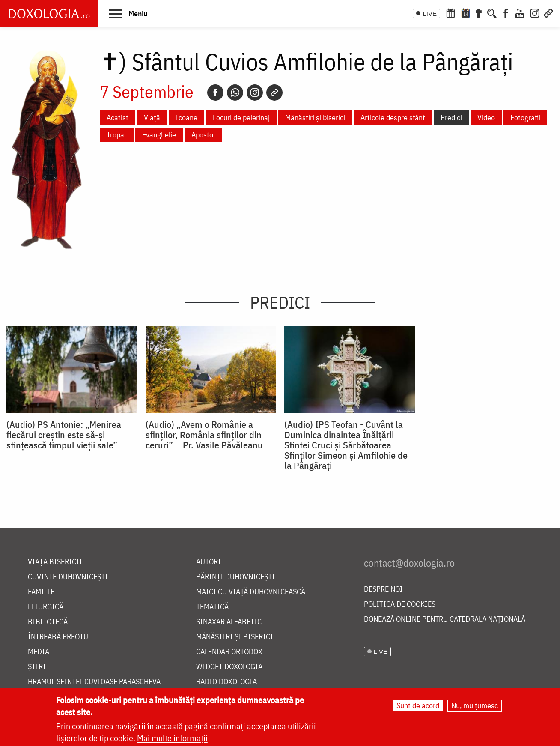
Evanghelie (159, 135)
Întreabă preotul (60, 637)
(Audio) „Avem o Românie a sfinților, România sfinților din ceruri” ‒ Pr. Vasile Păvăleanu (204, 435)
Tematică (212, 607)
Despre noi (383, 589)
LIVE (430, 13)
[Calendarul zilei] (465, 12)
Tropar (117, 135)
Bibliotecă (48, 622)
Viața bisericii (55, 562)
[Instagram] (535, 12)
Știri (37, 667)
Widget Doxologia (229, 667)
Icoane (186, 118)
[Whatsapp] (235, 93)
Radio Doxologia (226, 682)
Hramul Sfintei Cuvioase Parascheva (94, 682)
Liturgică (46, 607)
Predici (451, 118)
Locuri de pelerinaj (241, 118)
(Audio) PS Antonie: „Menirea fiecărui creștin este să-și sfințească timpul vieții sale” (64, 435)
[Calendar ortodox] (450, 12)
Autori (209, 562)
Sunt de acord (418, 706)
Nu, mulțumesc (475, 706)
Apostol (203, 135)
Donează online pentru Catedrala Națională (445, 619)
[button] (128, 13)
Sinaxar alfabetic (229, 622)
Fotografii (525, 118)
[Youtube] (520, 12)
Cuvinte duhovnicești (68, 577)
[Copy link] (274, 93)
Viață (152, 118)
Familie (41, 592)
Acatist (118, 118)
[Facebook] (506, 12)
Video (486, 118)
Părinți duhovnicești (235, 577)
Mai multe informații (172, 738)
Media (39, 652)
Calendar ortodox (229, 652)
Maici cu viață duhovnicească (251, 592)
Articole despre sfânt (393, 118)
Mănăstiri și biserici (315, 118)
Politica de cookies (400, 604)
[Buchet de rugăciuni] (479, 12)
